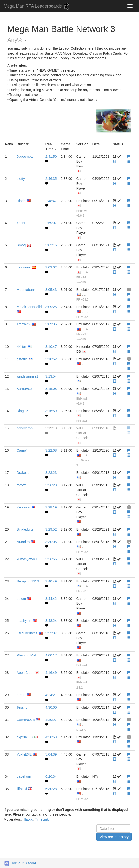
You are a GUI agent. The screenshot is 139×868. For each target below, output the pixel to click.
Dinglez (22, 411)
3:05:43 (51, 290)
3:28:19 (51, 507)
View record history (114, 837)
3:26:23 (51, 485)
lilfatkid (22, 789)
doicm (21, 599)
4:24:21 (51, 695)
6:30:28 (51, 789)
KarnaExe (24, 389)
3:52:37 (51, 633)
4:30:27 (51, 720)
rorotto (22, 485)
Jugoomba (25, 157)
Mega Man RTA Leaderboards (37, 6)
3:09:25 (51, 307)
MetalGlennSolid (29, 307)
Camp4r (23, 450)
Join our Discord (24, 863)
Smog (21, 245)
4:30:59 (51, 737)
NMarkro (23, 542)
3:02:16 (51, 245)
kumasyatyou (27, 559)
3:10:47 (51, 347)
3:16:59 (51, 411)
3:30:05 (51, 542)
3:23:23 (51, 473)
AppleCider (25, 673)
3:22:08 (51, 450)
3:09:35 (51, 324)
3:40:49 (51, 581)
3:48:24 (51, 621)
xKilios (22, 347)
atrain (21, 695)
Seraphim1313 (28, 581)
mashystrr (24, 621)
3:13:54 (51, 376)
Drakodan (24, 473)
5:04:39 (51, 754)
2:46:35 (51, 179)
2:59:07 (51, 223)
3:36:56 (51, 559)
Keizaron (23, 507)
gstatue (22, 359)
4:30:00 (51, 707)
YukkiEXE (24, 754)
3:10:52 (51, 359)
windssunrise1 (28, 376)
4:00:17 (51, 655)
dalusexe (24, 267)
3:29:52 (51, 529)
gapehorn (24, 776)
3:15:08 (51, 389)
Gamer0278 (26, 720)
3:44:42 (51, 599)
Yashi (21, 223)
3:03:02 (51, 267)
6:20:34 (51, 776)
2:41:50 (51, 157)
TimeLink (42, 819)
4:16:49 (51, 673)
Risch (21, 201)
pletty (21, 179)
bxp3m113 (25, 737)
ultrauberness (27, 633)
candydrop (25, 428)
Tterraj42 (24, 324)
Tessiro (22, 707)
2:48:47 (51, 201)
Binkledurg (25, 529)
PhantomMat (26, 655)
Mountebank (26, 290)
